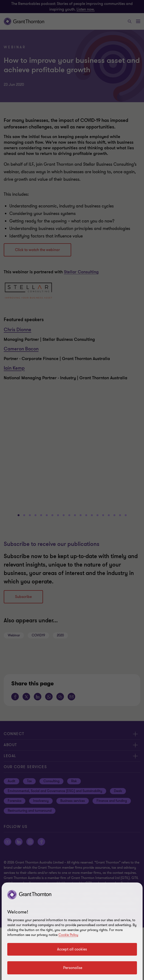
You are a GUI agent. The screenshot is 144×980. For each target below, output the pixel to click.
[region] (72, 931)
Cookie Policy (68, 935)
